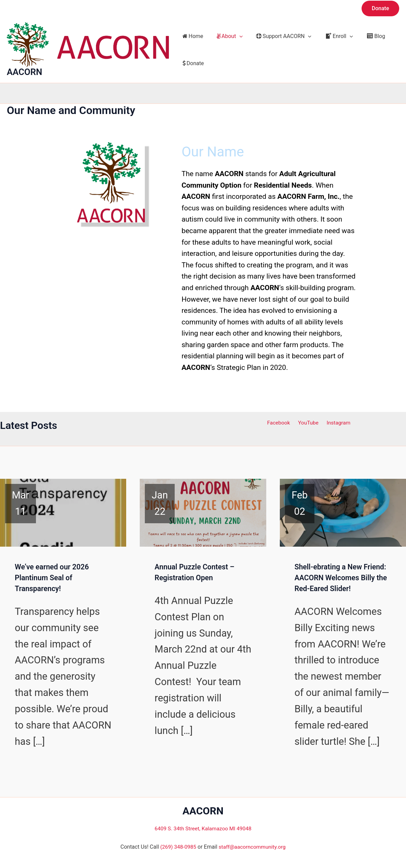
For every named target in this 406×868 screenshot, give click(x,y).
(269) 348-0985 (177, 847)
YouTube (308, 422)
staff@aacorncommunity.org (253, 847)
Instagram (336, 422)
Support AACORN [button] (277, 36)
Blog (363, 36)
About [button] (226, 36)
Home (191, 36)
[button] (380, 8)
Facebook (280, 422)
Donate (192, 63)
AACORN (24, 72)
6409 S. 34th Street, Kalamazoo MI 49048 (203, 828)
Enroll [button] (330, 36)
